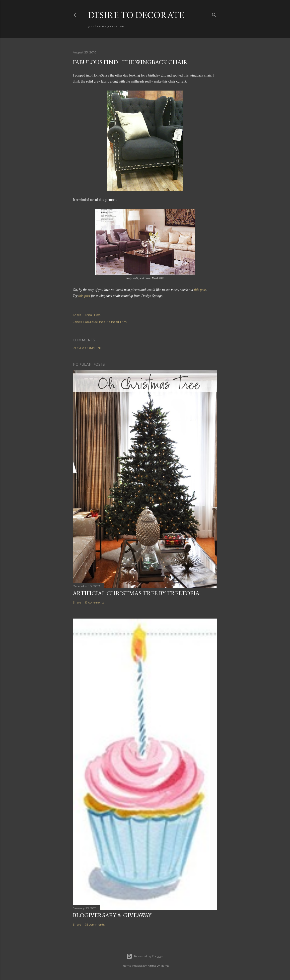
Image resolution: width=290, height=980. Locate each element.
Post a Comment (87, 348)
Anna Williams (158, 966)
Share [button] (77, 315)
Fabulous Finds (94, 322)
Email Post (93, 315)
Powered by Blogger (145, 956)
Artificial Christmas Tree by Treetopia (136, 593)
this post (84, 296)
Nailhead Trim (117, 322)
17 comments (94, 602)
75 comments (95, 924)
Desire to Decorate (136, 15)
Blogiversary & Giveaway (112, 915)
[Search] (214, 14)
